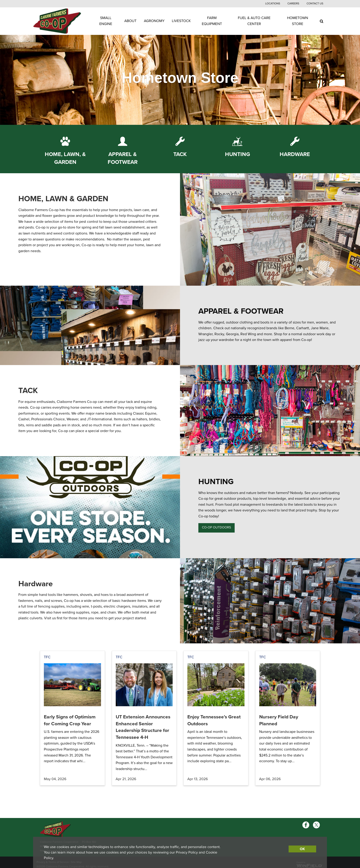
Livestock (181, 21)
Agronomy (154, 21)
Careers (293, 4)
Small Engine (106, 21)
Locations (273, 4)
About (131, 21)
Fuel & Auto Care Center (254, 21)
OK (302, 849)
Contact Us (315, 4)
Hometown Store (298, 21)
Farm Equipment (212, 21)
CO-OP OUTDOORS (216, 528)
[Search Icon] (322, 21)
